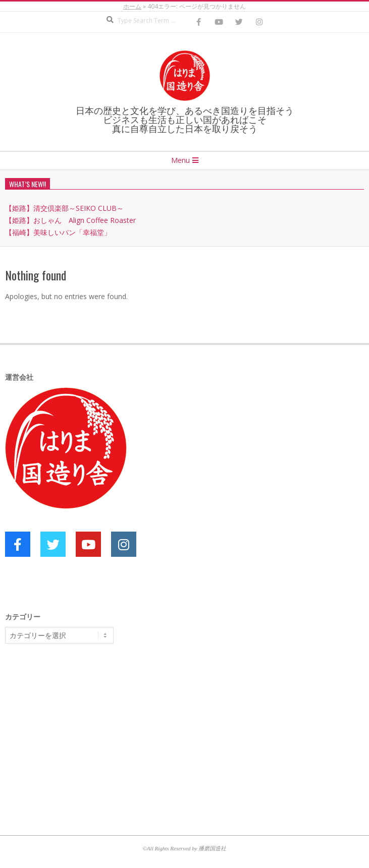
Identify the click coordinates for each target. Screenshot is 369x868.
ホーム (132, 6)
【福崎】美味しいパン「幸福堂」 (58, 232)
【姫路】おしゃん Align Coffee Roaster (70, 220)
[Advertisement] (81, 729)
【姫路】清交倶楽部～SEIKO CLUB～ (64, 208)
